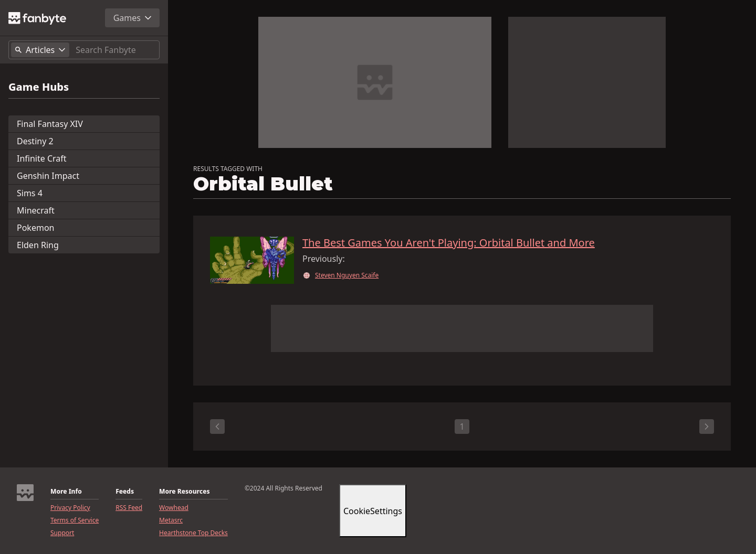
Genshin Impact (48, 176)
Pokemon (35, 228)
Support (62, 533)
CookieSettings (373, 511)
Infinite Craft (42, 158)
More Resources (184, 492)
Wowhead (174, 508)
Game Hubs (39, 87)
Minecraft (36, 210)
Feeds (125, 492)
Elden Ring (38, 245)
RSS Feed (129, 508)
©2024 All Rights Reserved (283, 488)
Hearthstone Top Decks (193, 533)
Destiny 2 (35, 141)
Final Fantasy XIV (50, 124)
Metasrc (171, 520)
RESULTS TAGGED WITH (228, 169)
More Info (66, 492)
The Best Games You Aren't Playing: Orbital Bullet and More (449, 243)
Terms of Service (75, 520)
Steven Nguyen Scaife (347, 275)
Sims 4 (30, 193)
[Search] (115, 50)
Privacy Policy (70, 508)
